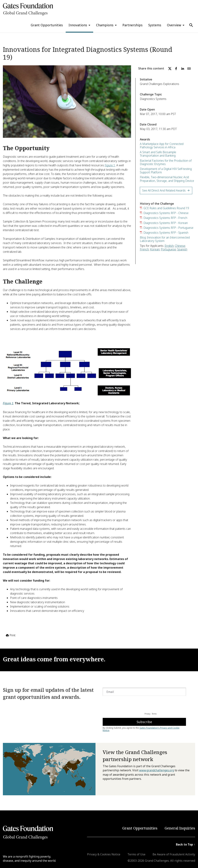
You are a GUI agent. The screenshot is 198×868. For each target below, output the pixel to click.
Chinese (180, 246)
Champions (105, 25)
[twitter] (170, 69)
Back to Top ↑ (186, 844)
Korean (155, 249)
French (144, 249)
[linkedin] (183, 69)
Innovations (78, 25)
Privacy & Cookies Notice (104, 854)
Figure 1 (110, 165)
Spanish (182, 249)
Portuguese (168, 249)
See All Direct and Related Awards (166, 190)
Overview (174, 25)
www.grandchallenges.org (157, 770)
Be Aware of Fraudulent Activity (174, 854)
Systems (155, 25)
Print (10, 635)
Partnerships (132, 25)
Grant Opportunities (47, 25)
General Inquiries (180, 828)
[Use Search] (191, 25)
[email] (189, 69)
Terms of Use (136, 854)
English (169, 246)
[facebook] (176, 69)
